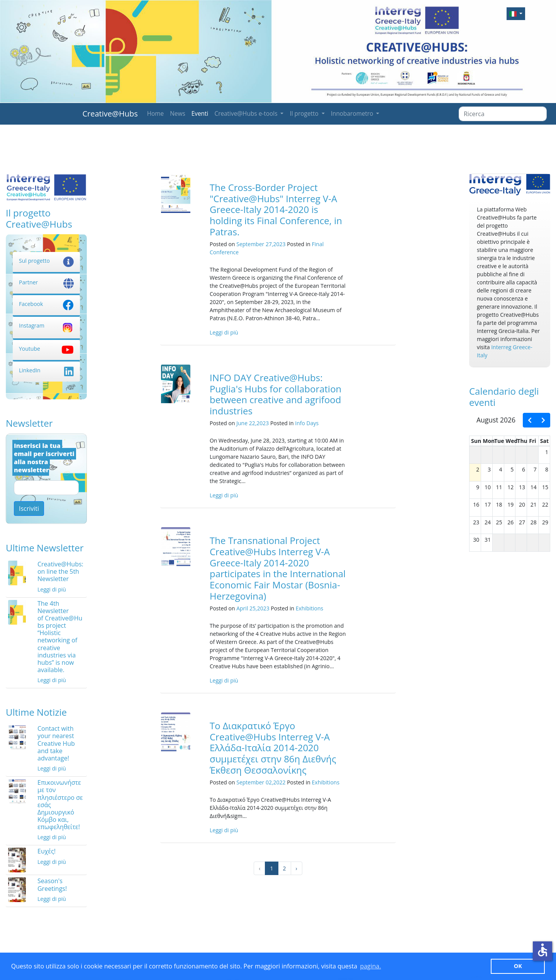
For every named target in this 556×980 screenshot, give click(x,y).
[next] (543, 420)
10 (488, 487)
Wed (512, 441)
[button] (516, 14)
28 (534, 522)
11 (499, 487)
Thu (522, 441)
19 (510, 504)
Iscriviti (29, 509)
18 (499, 504)
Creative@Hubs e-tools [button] (247, 114)
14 (534, 487)
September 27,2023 (261, 244)
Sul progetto (46, 261)
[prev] (530, 420)
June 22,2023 (253, 423)
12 (510, 487)
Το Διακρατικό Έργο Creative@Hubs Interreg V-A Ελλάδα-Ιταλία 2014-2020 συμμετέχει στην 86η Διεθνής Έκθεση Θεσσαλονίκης (273, 748)
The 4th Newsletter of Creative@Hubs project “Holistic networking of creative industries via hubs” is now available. (60, 637)
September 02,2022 (261, 782)
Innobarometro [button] (353, 114)
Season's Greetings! (52, 885)
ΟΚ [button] (518, 966)
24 (488, 522)
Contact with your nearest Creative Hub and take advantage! (56, 743)
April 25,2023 (253, 608)
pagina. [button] (370, 966)
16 (476, 504)
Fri (532, 441)
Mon (489, 441)
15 (545, 487)
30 (476, 540)
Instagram (46, 325)
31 (488, 540)
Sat (544, 441)
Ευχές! (47, 851)
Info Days (307, 423)
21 (534, 504)
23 (476, 522)
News (178, 114)
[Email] (46, 488)
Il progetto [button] (305, 114)
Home (156, 114)
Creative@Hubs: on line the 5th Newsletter (60, 571)
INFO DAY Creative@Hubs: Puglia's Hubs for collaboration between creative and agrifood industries (275, 394)
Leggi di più (52, 589)
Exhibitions (310, 608)
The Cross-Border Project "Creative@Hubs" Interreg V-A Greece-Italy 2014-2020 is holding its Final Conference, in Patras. (276, 210)
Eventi (200, 114)
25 (499, 522)
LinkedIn (46, 370)
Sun (476, 441)
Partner (46, 282)
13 (522, 487)
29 (545, 522)
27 (522, 522)
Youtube (46, 349)
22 (545, 504)
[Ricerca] (503, 114)
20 (522, 504)
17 (488, 504)
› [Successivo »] (297, 868)
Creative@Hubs (110, 114)
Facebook (46, 304)
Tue (499, 441)
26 (510, 522)
